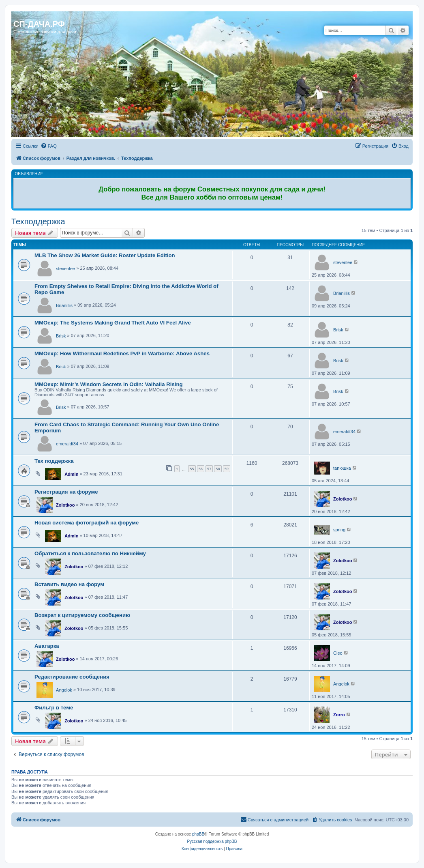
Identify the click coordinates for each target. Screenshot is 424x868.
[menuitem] (49, 146)
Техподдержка (38, 221)
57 (209, 469)
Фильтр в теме (54, 708)
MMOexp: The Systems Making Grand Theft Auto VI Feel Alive (113, 323)
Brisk (61, 336)
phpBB (198, 834)
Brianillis (64, 305)
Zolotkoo (65, 505)
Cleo (338, 653)
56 (201, 469)
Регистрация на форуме (66, 492)
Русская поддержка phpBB (212, 841)
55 (192, 469)
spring (339, 530)
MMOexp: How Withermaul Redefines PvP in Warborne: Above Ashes (122, 353)
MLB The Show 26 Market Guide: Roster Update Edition (105, 255)
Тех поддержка (54, 461)
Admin (71, 474)
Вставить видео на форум (69, 584)
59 (227, 469)
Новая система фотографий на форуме (87, 523)
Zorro (339, 715)
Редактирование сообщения (72, 677)
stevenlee (65, 269)
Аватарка (47, 646)
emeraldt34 (67, 444)
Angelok (64, 690)
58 (218, 469)
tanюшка (342, 468)
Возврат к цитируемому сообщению (82, 615)
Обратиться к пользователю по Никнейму (90, 553)
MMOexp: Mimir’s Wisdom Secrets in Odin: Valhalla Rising (109, 384)
